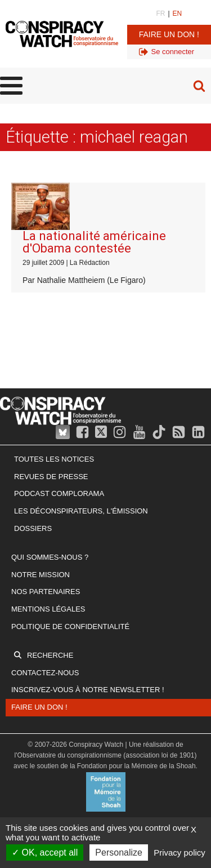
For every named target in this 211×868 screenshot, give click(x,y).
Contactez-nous (45, 673)
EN (178, 14)
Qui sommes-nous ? (50, 557)
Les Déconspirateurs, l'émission (81, 511)
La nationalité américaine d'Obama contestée (94, 242)
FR (160, 14)
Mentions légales (48, 609)
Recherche (50, 655)
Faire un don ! (169, 34)
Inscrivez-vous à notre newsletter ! (88, 690)
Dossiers (33, 528)
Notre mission (41, 575)
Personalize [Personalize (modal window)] (119, 852)
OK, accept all (45, 852)
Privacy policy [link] (179, 852)
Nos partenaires (46, 592)
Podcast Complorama (59, 493)
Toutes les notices (54, 459)
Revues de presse (51, 477)
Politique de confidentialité (70, 626)
